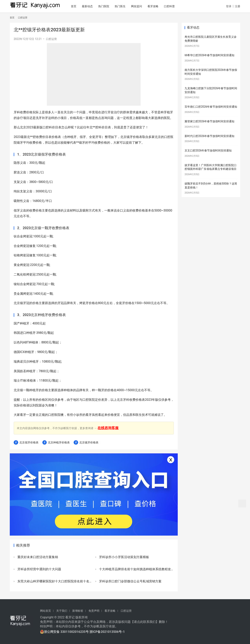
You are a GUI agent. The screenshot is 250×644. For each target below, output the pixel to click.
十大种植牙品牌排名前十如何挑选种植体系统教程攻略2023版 (136, 569)
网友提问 (145, 6)
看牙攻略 (161, 6)
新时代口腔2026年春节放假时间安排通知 (209, 136)
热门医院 (112, 6)
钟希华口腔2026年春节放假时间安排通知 (209, 55)
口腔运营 (51, 39)
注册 (237, 6)
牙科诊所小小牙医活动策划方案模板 (124, 557)
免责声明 (94, 611)
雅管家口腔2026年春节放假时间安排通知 (209, 121)
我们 (153, 622)
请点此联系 (142, 622)
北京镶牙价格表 (89, 442)
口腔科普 (177, 6)
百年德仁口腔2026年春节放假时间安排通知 (211, 107)
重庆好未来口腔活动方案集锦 (37, 557)
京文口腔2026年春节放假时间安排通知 (208, 150)
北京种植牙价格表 (59, 442)
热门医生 (128, 6)
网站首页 (46, 611)
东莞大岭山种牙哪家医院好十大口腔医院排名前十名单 (54, 581)
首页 (82, 6)
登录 (229, 6)
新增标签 (78, 611)
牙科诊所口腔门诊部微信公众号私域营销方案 (130, 581)
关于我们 (62, 611)
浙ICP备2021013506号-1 (107, 632)
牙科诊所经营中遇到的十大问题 (39, 569)
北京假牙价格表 (29, 442)
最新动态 (95, 6)
